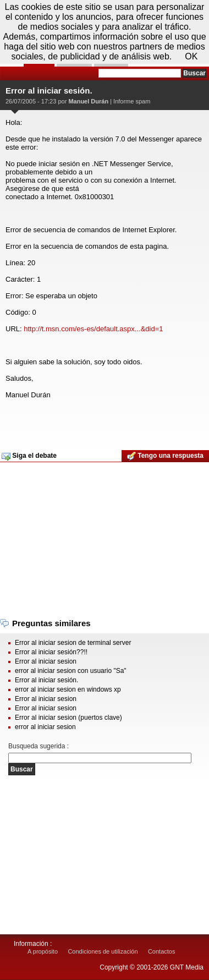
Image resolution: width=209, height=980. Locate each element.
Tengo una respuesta (165, 456)
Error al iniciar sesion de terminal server (73, 643)
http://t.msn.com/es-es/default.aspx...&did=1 (93, 329)
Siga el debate (29, 456)
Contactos (162, 951)
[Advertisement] (103, 421)
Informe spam (132, 101)
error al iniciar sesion (45, 727)
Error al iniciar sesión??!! (51, 652)
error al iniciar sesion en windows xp (68, 689)
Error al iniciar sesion (46, 661)
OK (191, 56)
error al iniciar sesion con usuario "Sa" (71, 671)
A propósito (43, 951)
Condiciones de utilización (103, 951)
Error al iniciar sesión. (46, 680)
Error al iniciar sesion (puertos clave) (68, 718)
